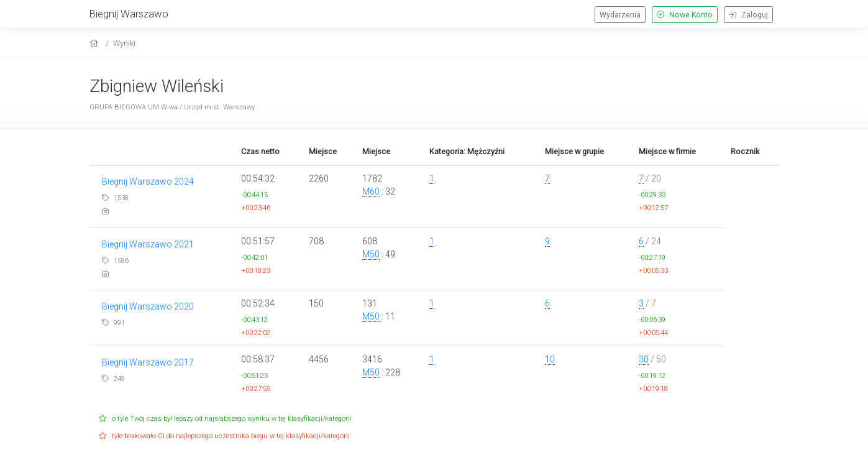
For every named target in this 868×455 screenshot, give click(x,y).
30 (644, 359)
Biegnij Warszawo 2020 (148, 306)
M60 (371, 191)
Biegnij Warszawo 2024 (148, 182)
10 (550, 359)
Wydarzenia (620, 15)
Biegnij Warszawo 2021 (148, 244)
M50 (371, 254)
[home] (95, 43)
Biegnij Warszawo (129, 14)
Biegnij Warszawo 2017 (148, 362)
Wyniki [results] (124, 43)
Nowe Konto (685, 15)
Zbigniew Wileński (157, 86)
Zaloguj (748, 15)
